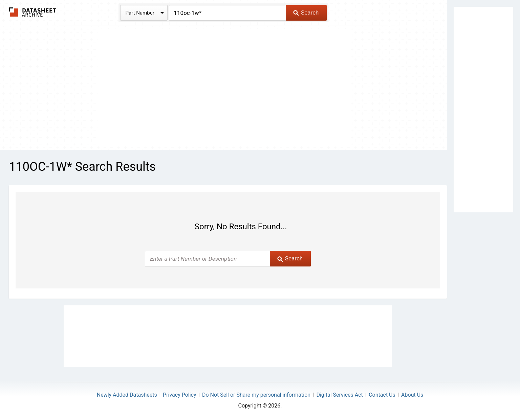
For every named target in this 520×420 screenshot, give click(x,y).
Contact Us (382, 395)
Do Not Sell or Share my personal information (256, 395)
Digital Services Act (339, 395)
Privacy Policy (180, 395)
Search (306, 13)
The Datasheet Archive (33, 12)
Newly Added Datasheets (127, 395)
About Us (412, 395)
